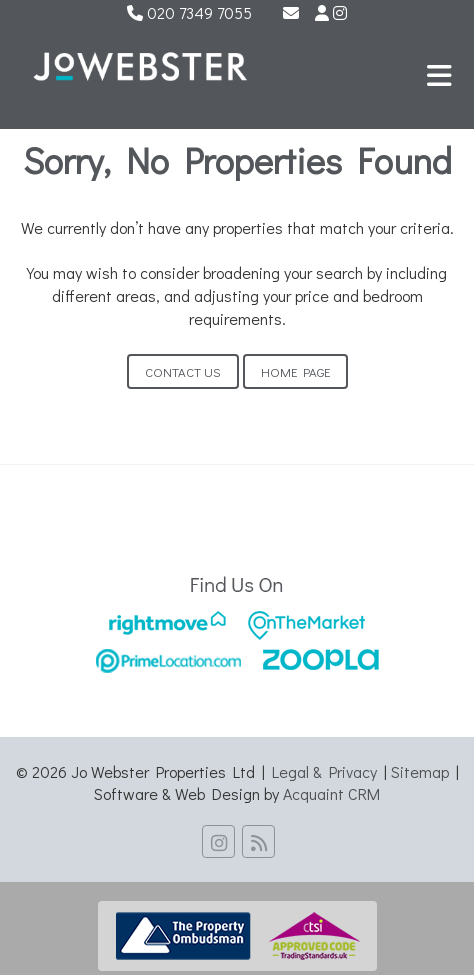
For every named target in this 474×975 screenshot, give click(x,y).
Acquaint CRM (331, 793)
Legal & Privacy (324, 771)
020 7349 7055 (189, 12)
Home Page (295, 371)
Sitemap (420, 771)
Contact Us (183, 371)
